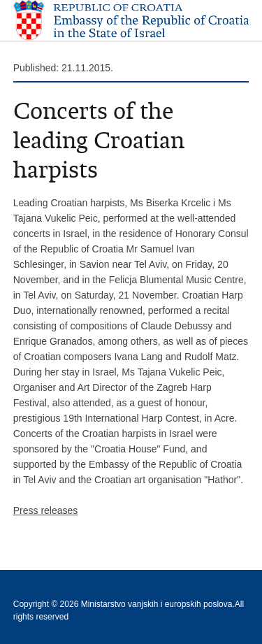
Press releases (46, 510)
